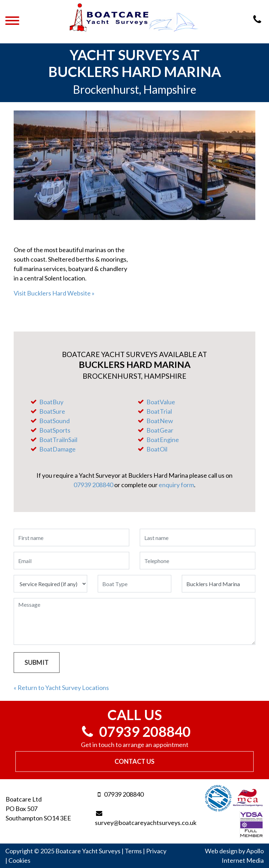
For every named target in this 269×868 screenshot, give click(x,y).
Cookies (19, 860)
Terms (133, 851)
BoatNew (160, 421)
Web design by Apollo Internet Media (234, 856)
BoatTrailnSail (58, 440)
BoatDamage (57, 449)
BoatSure (52, 411)
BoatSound (54, 421)
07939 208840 (93, 485)
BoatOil (157, 449)
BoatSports (55, 430)
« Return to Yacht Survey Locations (61, 688)
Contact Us (134, 761)
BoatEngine (163, 440)
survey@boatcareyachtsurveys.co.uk (134, 818)
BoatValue (161, 402)
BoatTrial (159, 411)
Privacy (156, 851)
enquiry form (176, 485)
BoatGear (160, 430)
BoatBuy (51, 402)
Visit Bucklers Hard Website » (54, 293)
